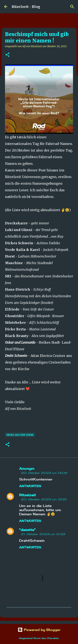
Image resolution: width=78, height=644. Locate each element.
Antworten (30, 486)
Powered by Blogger (39, 630)
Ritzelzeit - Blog (26, 7)
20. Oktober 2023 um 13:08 (44, 473)
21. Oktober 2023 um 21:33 (43, 534)
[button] (7, 55)
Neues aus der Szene (20, 435)
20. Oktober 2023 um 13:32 (44, 499)
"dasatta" (27, 530)
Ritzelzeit (27, 495)
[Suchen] (72, 7)
